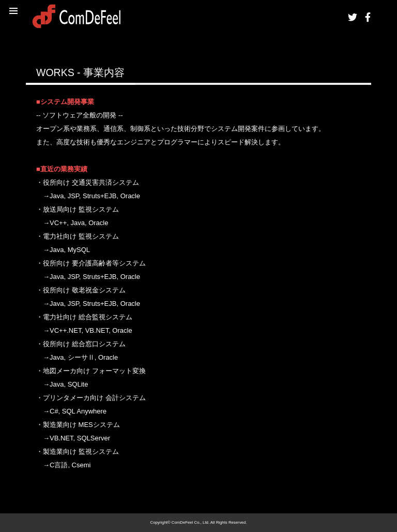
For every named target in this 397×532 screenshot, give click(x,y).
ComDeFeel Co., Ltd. (190, 522)
